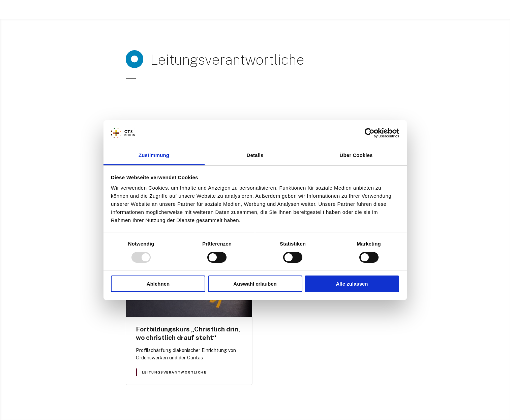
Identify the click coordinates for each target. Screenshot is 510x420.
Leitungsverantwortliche (174, 372)
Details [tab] (255, 155)
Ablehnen (158, 284)
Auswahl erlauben (255, 284)
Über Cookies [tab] (356, 155)
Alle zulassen (352, 284)
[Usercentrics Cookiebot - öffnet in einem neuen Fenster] (370, 133)
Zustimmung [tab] (154, 155)
